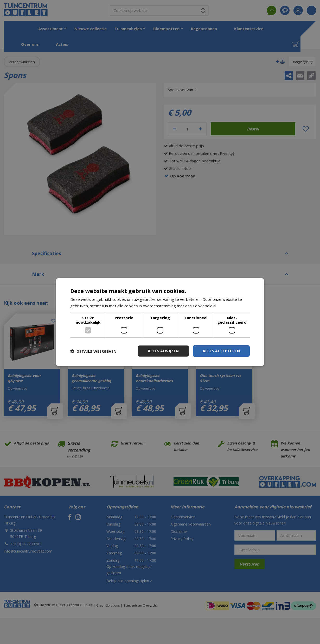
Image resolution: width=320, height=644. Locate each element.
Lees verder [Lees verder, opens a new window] (229, 306)
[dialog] (160, 322)
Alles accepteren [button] (221, 351)
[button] (93, 351)
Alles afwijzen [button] (163, 351)
